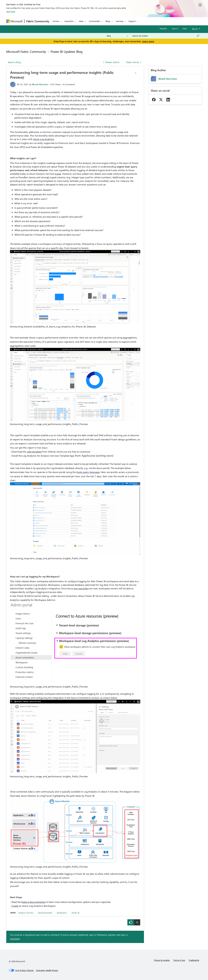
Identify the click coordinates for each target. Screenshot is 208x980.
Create (15, 906)
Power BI (75, 913)
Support (132, 21)
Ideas (81, 21)
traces (58, 174)
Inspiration (69, 21)
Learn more (148, 41)
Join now (11, 11)
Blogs (108, 21)
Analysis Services (26, 913)
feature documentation (33, 902)
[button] (136, 73)
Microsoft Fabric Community (26, 51)
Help (185, 28)
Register (163, 28)
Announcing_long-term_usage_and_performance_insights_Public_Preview (49, 424)
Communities (95, 21)
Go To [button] (195, 29)
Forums (56, 21)
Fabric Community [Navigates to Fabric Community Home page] (38, 21)
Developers (62, 913)
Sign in (175, 28)
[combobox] (166, 36)
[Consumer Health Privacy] (47, 970)
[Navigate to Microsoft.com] (14, 21)
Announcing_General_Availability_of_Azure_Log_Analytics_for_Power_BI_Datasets (53, 326)
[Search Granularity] (117, 36)
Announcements (45, 913)
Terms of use (179, 960)
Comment (15, 939)
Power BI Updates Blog (67, 51)
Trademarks (194, 960)
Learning (119, 21)
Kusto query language (88, 472)
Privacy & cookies (162, 960)
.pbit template (34, 452)
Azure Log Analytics (44, 139)
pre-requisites (81, 588)
